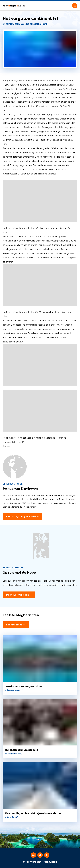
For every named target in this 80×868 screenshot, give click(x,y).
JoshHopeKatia (14, 6)
